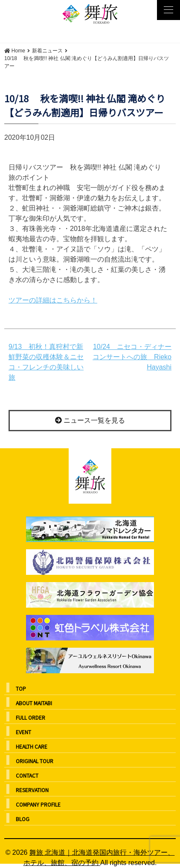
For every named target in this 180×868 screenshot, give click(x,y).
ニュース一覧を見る (90, 420)
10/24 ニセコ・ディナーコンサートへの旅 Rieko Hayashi (132, 357)
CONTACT (27, 775)
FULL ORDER (30, 717)
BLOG (23, 819)
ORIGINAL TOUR (35, 761)
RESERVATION (32, 790)
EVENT (23, 732)
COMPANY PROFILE (38, 804)
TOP (21, 688)
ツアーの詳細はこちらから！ (53, 300)
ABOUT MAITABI (34, 703)
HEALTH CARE (32, 746)
